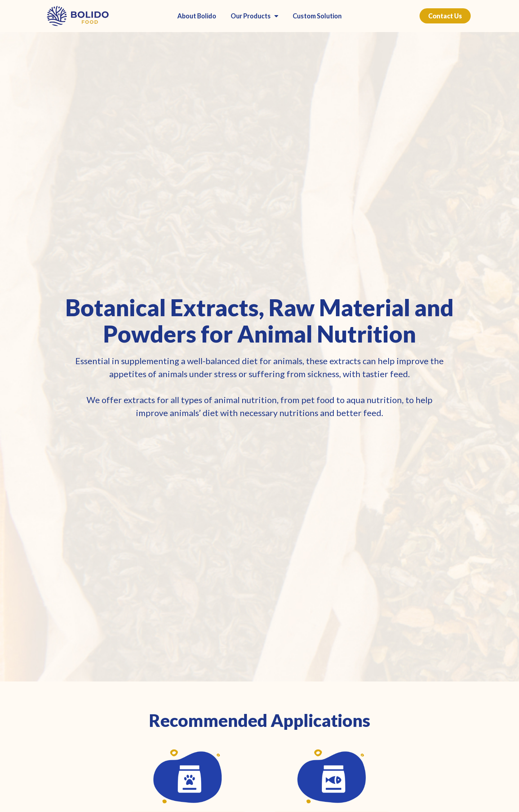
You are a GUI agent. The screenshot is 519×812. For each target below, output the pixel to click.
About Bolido (197, 16)
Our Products (254, 16)
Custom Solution (317, 16)
